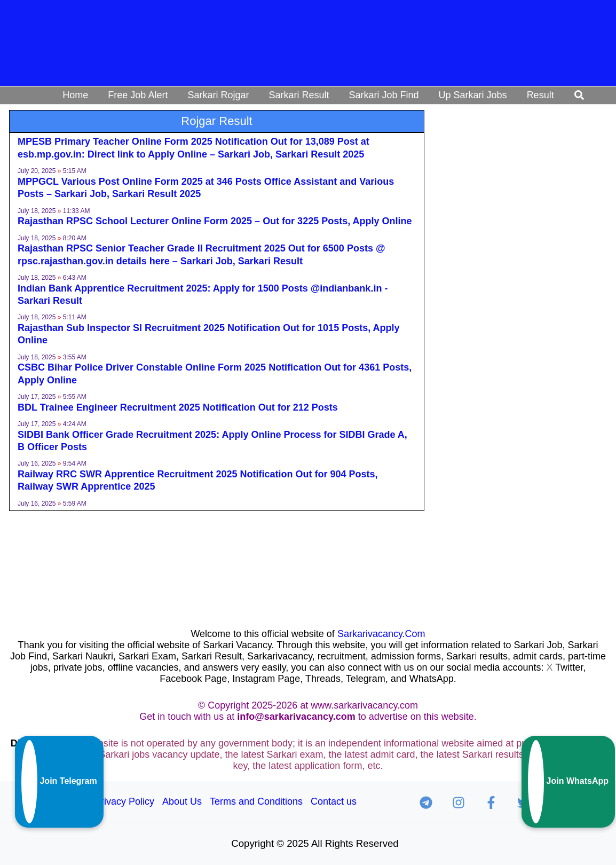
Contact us (334, 801)
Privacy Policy (124, 801)
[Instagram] (459, 803)
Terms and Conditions (256, 801)
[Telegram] (426, 803)
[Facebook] (491, 803)
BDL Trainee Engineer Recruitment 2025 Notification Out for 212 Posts (178, 407)
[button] (580, 96)
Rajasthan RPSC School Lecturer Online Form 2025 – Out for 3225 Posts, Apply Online (215, 221)
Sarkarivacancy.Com (381, 634)
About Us (182, 801)
